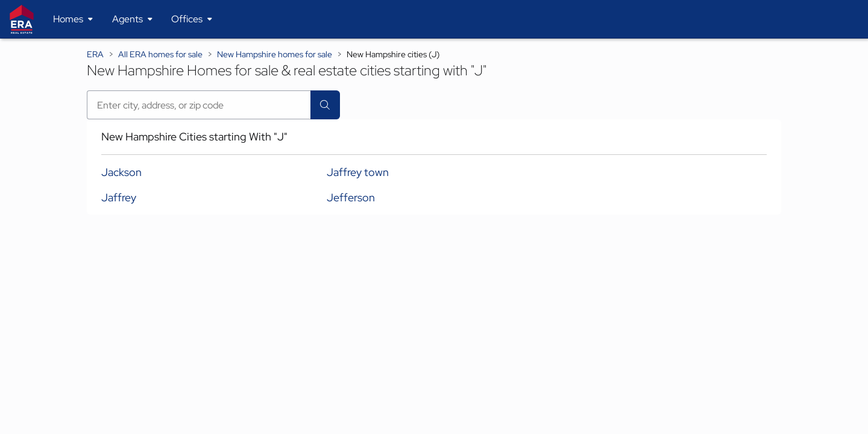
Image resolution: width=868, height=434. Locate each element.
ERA (95, 54)
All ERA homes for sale (160, 54)
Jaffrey (119, 197)
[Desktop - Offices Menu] (192, 19)
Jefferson (351, 197)
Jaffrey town (358, 172)
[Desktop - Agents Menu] (132, 19)
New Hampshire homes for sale (275, 54)
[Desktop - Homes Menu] (73, 19)
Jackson (121, 172)
